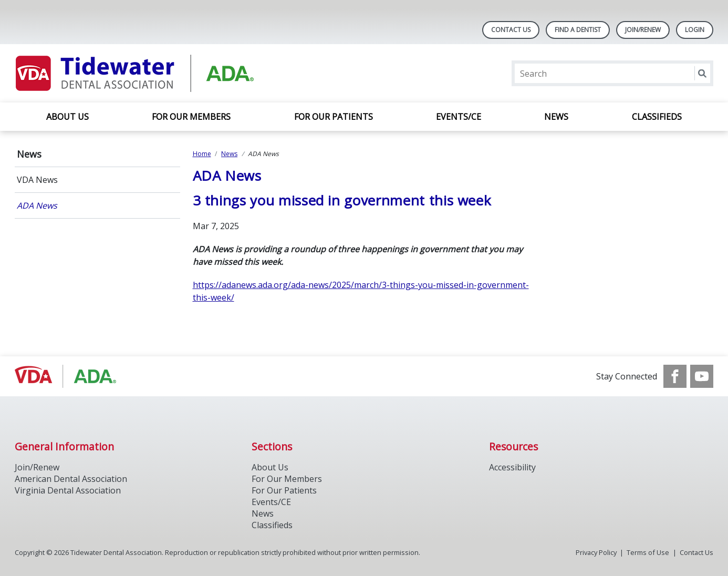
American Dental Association (71, 479)
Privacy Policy (596, 552)
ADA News (37, 205)
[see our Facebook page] (675, 376)
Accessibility (512, 467)
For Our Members (191, 117)
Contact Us (511, 30)
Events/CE (459, 117)
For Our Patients (334, 117)
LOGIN (695, 30)
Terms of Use (648, 552)
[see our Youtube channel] (702, 376)
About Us (67, 117)
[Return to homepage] (150, 73)
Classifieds (657, 117)
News (556, 117)
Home (202, 154)
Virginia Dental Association (68, 490)
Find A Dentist (578, 30)
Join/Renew (643, 30)
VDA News (37, 180)
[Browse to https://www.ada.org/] (68, 376)
